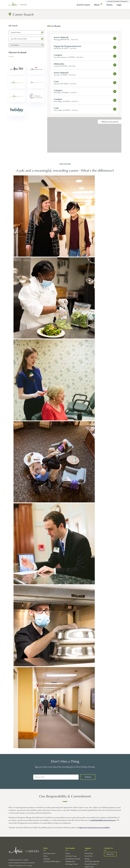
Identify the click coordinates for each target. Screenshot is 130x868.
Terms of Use (89, 856)
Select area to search (110, 122)
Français (124, 2)
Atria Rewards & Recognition (52, 861)
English (110, 2)
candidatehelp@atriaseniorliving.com (103, 820)
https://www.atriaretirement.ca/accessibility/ (94, 827)
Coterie (68, 853)
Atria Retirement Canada (73, 859)
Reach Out (110, 854)
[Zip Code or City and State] (26, 39)
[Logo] (18, 5)
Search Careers (83, 5)
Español (117, 2)
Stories (109, 5)
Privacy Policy (89, 853)
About (97, 5)
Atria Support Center (72, 864)
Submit (88, 777)
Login (119, 5)
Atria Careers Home (49, 853)
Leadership (46, 859)
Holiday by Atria (70, 861)
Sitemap (87, 859)
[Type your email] (56, 777)
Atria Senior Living (71, 856)
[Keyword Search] (26, 32)
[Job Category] (26, 45)
